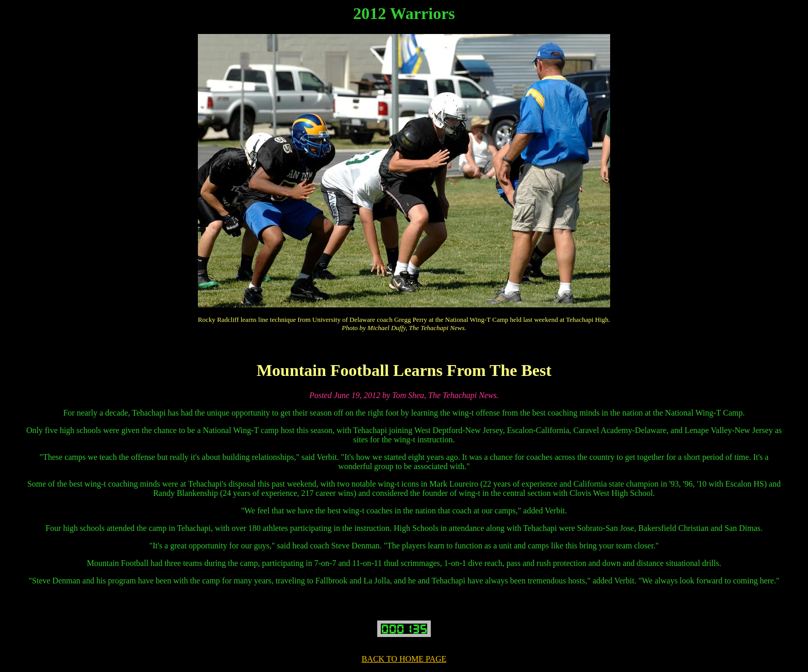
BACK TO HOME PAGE (404, 659)
